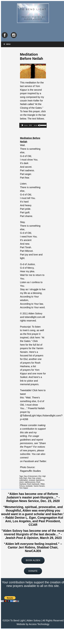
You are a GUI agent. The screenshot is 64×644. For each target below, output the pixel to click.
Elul (40, 476)
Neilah (23, 104)
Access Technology (39, 624)
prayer (39, 478)
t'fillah (42, 484)
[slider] (30, 125)
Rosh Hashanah (33, 484)
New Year (32, 478)
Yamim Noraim (39, 486)
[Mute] (39, 125)
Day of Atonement (31, 476)
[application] (33, 125)
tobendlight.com (33, 317)
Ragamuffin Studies (30, 471)
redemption (24, 480)
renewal (32, 480)
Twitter (43, 461)
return (22, 482)
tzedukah (29, 486)
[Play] (22, 125)
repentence (40, 480)
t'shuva (22, 486)
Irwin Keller (34, 101)
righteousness (30, 482)
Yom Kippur (24, 488)
